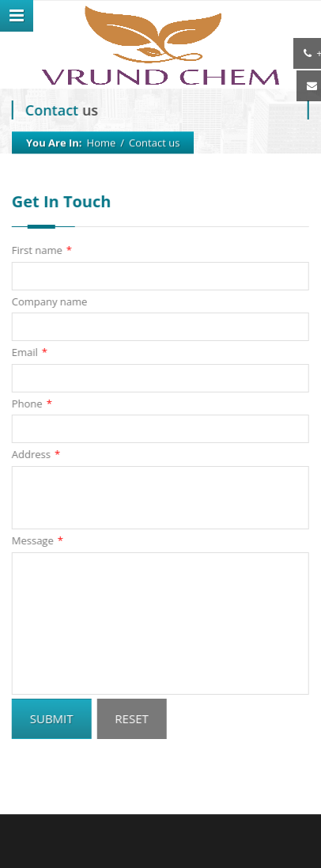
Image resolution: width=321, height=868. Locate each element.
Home (102, 142)
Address (35, 455)
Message (37, 541)
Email (29, 353)
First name (41, 250)
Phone (31, 404)
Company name (49, 301)
